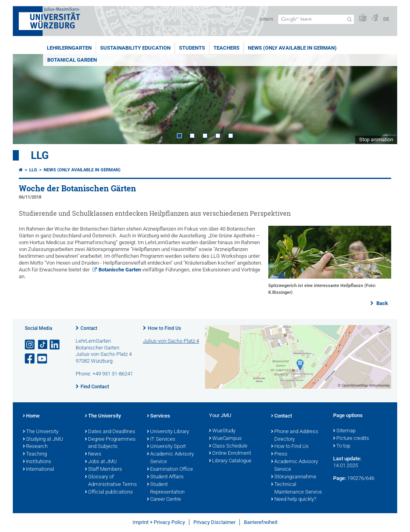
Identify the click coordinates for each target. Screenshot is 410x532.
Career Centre (164, 500)
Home (31, 416)
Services (159, 416)
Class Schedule (228, 446)
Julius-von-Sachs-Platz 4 (171, 341)
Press (279, 454)
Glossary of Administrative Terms (111, 481)
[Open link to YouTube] (43, 359)
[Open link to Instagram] (30, 345)
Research (35, 447)
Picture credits (351, 439)
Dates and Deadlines (110, 432)
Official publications (109, 492)
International (38, 470)
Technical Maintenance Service (296, 489)
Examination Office (170, 470)
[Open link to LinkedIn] (55, 345)
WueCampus (225, 439)
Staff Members (104, 470)
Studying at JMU (43, 440)
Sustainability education (135, 48)
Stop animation (376, 140)
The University (41, 432)
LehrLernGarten (69, 48)
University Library (168, 432)
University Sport (166, 447)
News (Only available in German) (292, 48)
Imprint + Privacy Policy (159, 522)
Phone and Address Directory (295, 436)
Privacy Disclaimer (214, 522)
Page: (340, 478)
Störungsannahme (294, 477)
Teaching (35, 454)
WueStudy (222, 431)
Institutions (37, 462)
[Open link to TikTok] (43, 345)
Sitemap (344, 431)
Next (383, 99)
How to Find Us (164, 328)
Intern (266, 19)
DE (386, 19)
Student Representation (166, 489)
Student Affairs (165, 477)
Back (382, 303)
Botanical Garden (72, 60)
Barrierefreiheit (261, 522)
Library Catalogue (230, 461)
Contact (89, 328)
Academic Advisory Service (170, 458)
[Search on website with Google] (316, 19)
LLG (40, 155)
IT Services (161, 440)
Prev (27, 99)
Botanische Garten (120, 270)
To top (342, 446)
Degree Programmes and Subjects (110, 443)
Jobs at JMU (101, 462)
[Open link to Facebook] (30, 359)
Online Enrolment (230, 454)
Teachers (226, 48)
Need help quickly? (294, 500)
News (93, 454)
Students (192, 48)
